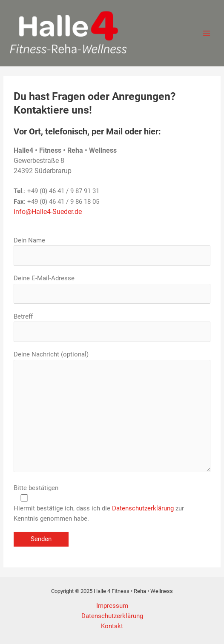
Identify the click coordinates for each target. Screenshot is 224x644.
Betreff (112, 327)
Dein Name (112, 251)
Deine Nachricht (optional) (112, 413)
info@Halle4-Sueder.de (48, 212)
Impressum (112, 606)
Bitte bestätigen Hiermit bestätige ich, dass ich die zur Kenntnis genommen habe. (112, 503)
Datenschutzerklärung (143, 508)
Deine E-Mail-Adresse (112, 289)
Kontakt (112, 626)
